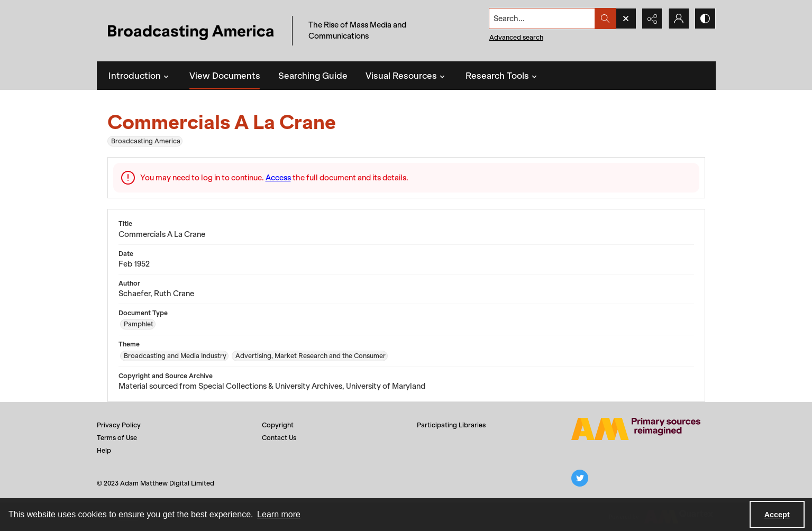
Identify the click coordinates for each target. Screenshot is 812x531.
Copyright (278, 425)
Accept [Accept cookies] (777, 515)
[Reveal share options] (652, 19)
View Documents (225, 76)
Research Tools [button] (503, 76)
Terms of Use (117, 438)
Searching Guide (313, 76)
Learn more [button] (279, 514)
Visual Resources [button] (407, 76)
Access (278, 178)
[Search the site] (542, 19)
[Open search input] (626, 19)
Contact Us (279, 438)
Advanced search (516, 37)
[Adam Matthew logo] (636, 429)
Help (104, 450)
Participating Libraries (451, 425)
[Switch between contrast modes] (705, 19)
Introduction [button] (140, 76)
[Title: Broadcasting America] (192, 31)
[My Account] (679, 19)
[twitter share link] (580, 478)
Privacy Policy (119, 425)
